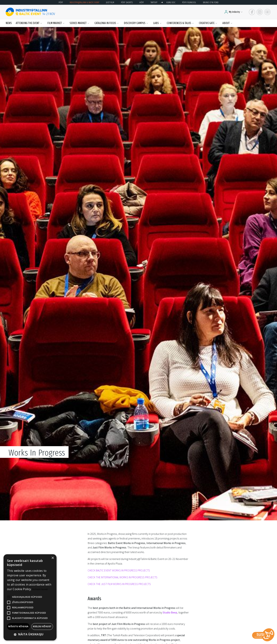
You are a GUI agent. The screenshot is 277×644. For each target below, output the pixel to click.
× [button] (53, 558)
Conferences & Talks (179, 23)
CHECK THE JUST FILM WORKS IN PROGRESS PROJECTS (119, 584)
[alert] (30, 597)
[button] (30, 635)
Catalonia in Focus (105, 23)
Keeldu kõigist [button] (42, 626)
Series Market (78, 23)
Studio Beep (170, 612)
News (9, 23)
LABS (156, 23)
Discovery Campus (135, 23)
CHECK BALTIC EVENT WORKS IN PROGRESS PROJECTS (119, 570)
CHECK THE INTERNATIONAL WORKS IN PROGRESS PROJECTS (123, 577)
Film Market (55, 23)
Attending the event (28, 23)
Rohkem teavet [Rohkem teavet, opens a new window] (40, 589)
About (226, 23)
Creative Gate (207, 23)
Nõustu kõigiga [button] (18, 626)
